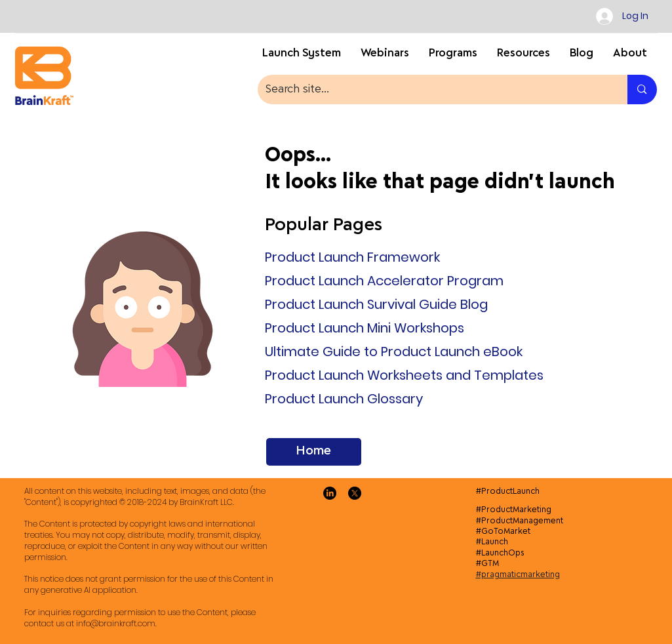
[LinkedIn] (330, 493)
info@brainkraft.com (116, 623)
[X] (355, 493)
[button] (524, 57)
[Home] (314, 452)
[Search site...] (433, 90)
